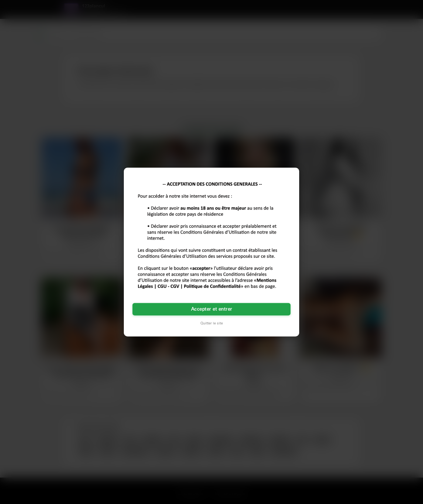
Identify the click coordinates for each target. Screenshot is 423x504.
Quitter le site (212, 323)
